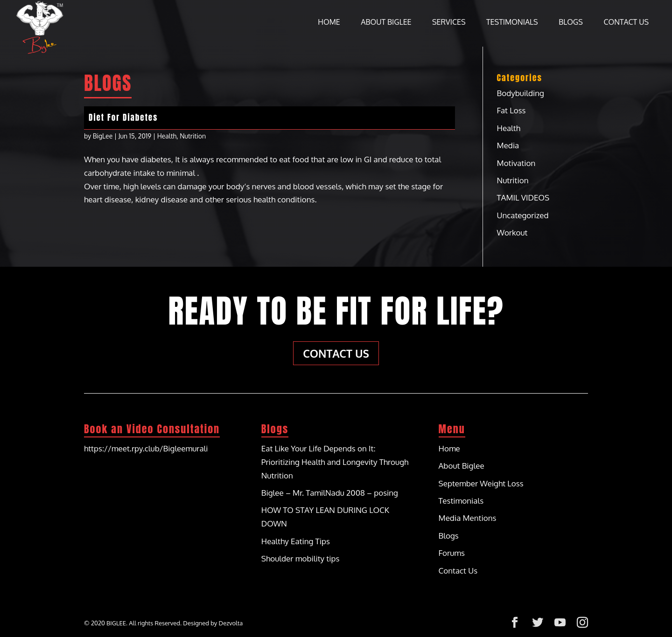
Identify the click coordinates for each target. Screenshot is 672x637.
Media (508, 145)
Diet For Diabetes (123, 118)
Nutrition (193, 136)
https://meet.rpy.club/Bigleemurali (146, 448)
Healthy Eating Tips (296, 541)
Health (167, 136)
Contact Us (626, 23)
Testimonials (512, 23)
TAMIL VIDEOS (523, 197)
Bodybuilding (521, 93)
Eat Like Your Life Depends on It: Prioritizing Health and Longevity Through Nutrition (335, 462)
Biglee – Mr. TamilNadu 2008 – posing (330, 493)
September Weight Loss (481, 483)
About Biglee (386, 23)
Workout (512, 232)
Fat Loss (511, 110)
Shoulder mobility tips (301, 558)
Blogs (571, 23)
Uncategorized (523, 215)
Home (329, 23)
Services (449, 23)
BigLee (103, 136)
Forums (452, 553)
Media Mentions (468, 518)
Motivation (516, 163)
